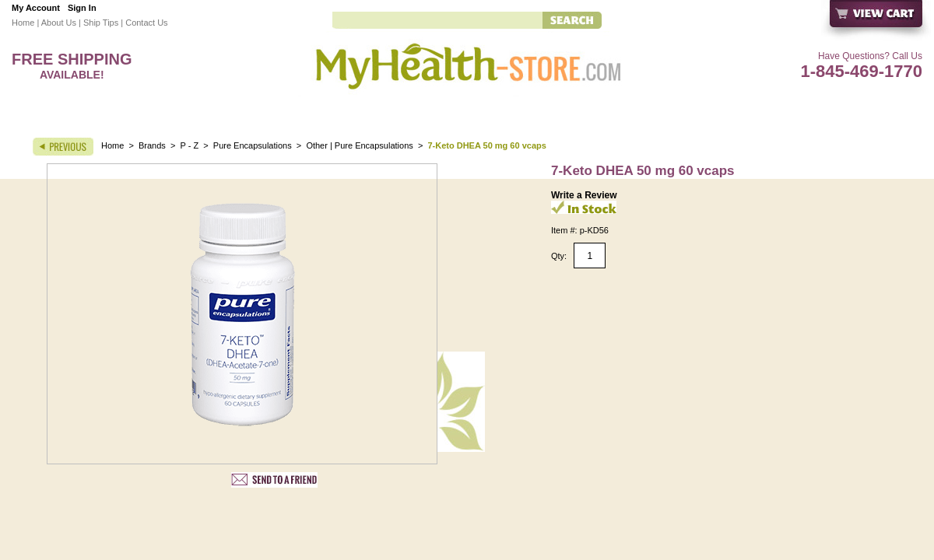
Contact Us (146, 23)
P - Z (190, 145)
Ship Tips (101, 23)
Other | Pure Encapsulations (359, 145)
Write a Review (584, 195)
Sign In (82, 8)
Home (23, 23)
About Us (59, 23)
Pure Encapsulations (253, 145)
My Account (36, 8)
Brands (152, 145)
